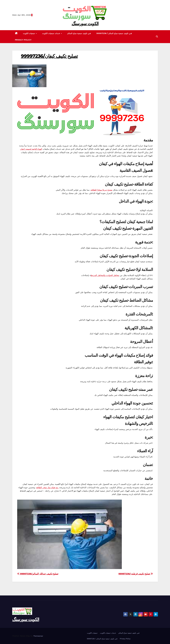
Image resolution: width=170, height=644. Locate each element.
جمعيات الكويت (29, 33)
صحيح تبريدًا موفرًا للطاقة (102, 190)
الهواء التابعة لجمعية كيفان (31, 149)
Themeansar (38, 636)
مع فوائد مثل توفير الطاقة (48, 488)
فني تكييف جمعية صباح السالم (79, 33)
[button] (157, 37)
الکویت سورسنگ (85, 24)
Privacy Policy (23, 40)
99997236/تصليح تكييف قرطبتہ (136, 574)
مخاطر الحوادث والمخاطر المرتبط (105, 275)
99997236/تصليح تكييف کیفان (49, 56)
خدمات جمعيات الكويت (51, 33)
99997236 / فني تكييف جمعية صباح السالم (114, 33)
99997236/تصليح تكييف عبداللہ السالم (38, 574)
